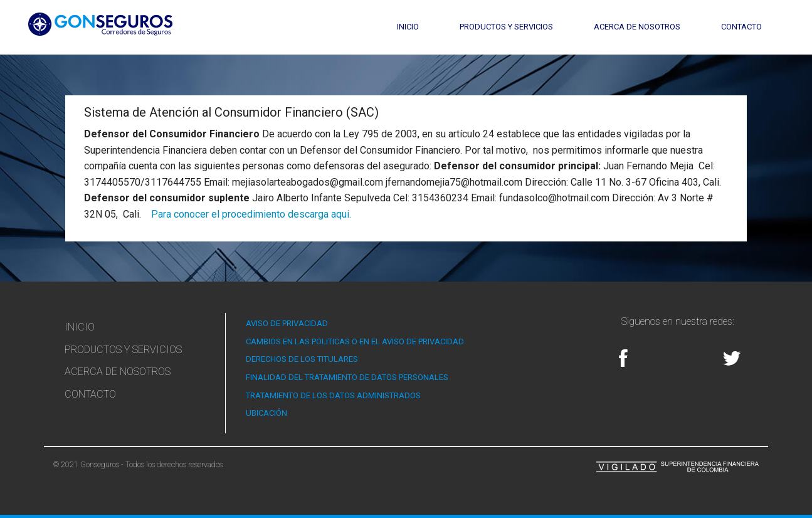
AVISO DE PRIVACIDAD (287, 323)
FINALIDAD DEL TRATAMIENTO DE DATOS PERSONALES (347, 377)
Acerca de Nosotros (637, 27)
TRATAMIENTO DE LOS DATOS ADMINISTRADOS (333, 395)
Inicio (408, 27)
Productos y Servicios (506, 27)
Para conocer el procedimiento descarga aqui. (251, 214)
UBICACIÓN (266, 413)
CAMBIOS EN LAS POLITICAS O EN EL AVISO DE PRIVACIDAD (355, 341)
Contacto (741, 27)
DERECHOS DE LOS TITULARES (302, 359)
